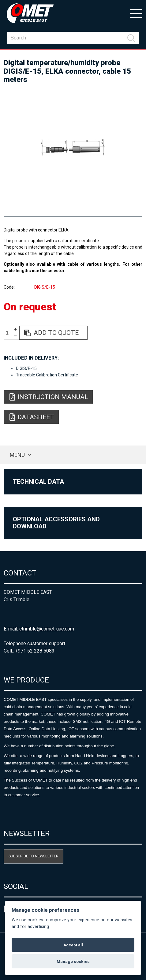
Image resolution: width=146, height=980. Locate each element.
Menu (17, 455)
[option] (73, 147)
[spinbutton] (9, 333)
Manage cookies (73, 961)
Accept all (73, 945)
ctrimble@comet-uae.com (47, 629)
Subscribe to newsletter (34, 856)
